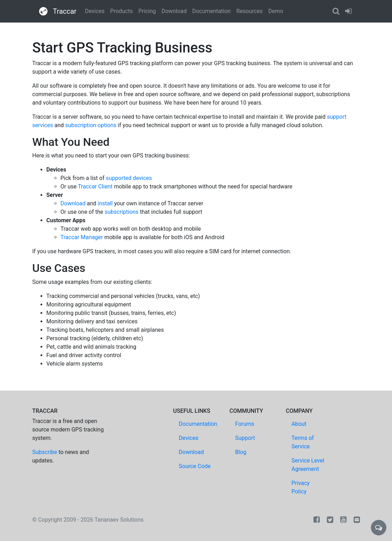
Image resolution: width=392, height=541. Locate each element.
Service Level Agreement (308, 465)
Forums (245, 424)
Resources (250, 11)
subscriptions (122, 212)
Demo (276, 11)
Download (174, 11)
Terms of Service (303, 442)
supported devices (129, 178)
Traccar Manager (82, 237)
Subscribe (45, 452)
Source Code (195, 466)
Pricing (147, 11)
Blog (241, 452)
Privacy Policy (301, 487)
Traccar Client (95, 186)
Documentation (211, 11)
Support (245, 438)
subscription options (91, 125)
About (299, 424)
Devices (95, 11)
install (105, 203)
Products (122, 11)
